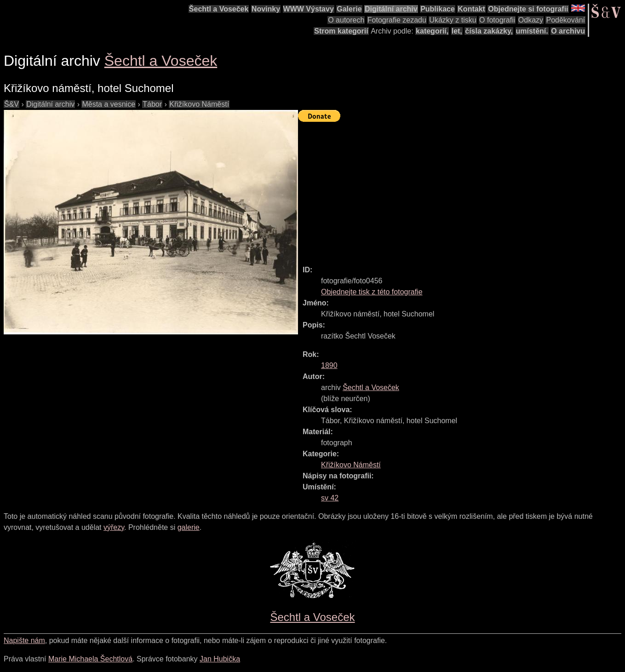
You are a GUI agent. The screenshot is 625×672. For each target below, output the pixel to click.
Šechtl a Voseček (219, 9)
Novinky (266, 9)
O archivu (568, 31)
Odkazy (531, 20)
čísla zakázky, (489, 31)
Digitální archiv (391, 9)
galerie (189, 527)
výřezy (114, 527)
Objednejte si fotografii (528, 9)
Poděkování (565, 20)
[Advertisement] (462, 190)
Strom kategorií (341, 31)
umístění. (532, 31)
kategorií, (432, 31)
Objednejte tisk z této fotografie (372, 292)
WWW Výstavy (309, 9)
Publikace (438, 9)
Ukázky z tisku (453, 20)
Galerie (349, 9)
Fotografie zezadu (397, 20)
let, (457, 31)
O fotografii (497, 20)
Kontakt (471, 9)
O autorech (346, 20)
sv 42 (330, 498)
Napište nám (24, 640)
